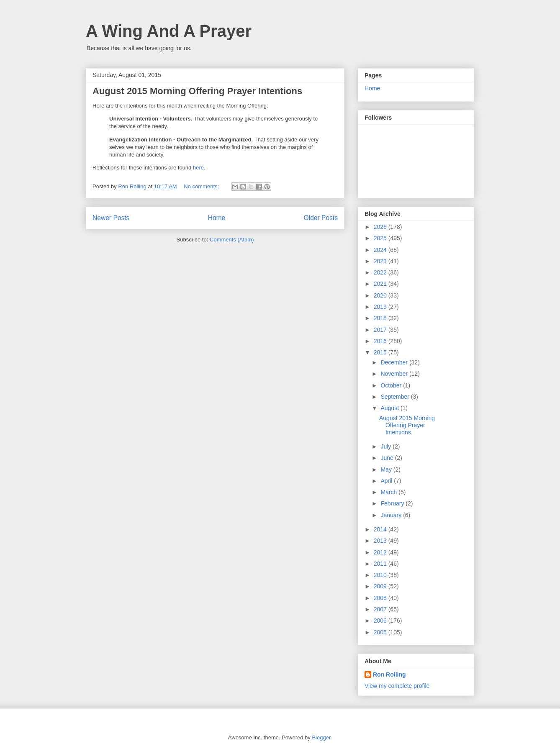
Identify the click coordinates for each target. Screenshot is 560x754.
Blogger (321, 737)
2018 (381, 318)
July (387, 446)
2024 (381, 250)
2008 (381, 598)
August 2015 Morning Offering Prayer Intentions (197, 91)
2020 (381, 295)
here (198, 168)
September (396, 397)
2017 (381, 330)
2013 (381, 541)
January (392, 515)
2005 (381, 632)
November (395, 374)
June (388, 458)
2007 (381, 609)
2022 (381, 272)
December (395, 362)
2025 (381, 238)
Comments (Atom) (232, 240)
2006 (381, 621)
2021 (381, 284)
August (390, 408)
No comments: (202, 186)
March (389, 492)
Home (217, 218)
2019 (381, 307)
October (392, 385)
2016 (381, 341)
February (393, 503)
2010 (381, 575)
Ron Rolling (389, 674)
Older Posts (321, 218)
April (387, 481)
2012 (381, 552)
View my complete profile (397, 686)
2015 (381, 352)
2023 (381, 261)
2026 (381, 227)
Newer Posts (111, 218)
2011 (381, 564)
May (387, 469)
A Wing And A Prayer (169, 31)
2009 (381, 586)
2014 (381, 529)
